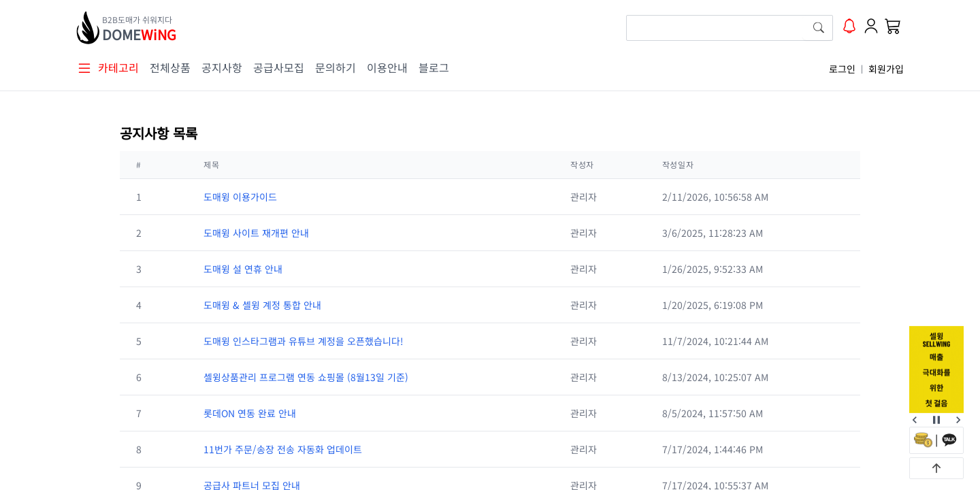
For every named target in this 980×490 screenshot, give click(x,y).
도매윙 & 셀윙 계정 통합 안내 (262, 305)
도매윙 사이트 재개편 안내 (256, 233)
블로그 (434, 67)
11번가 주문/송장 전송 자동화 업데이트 (283, 449)
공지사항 (222, 67)
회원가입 (886, 69)
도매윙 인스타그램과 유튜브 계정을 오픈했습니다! (304, 341)
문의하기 (336, 67)
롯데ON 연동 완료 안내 (250, 413)
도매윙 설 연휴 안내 (243, 269)
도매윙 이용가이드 (240, 197)
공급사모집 (279, 67)
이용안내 (387, 67)
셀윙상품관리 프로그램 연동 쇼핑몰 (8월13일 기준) (306, 377)
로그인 (842, 69)
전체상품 (170, 67)
